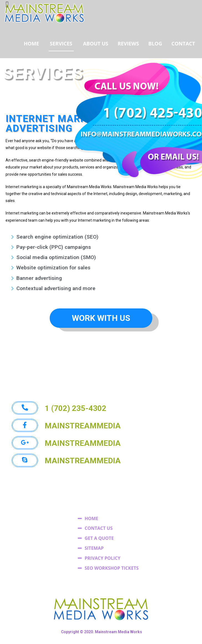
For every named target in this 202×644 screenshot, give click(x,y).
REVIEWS (128, 44)
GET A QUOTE (99, 538)
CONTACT (183, 44)
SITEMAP (94, 548)
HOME (31, 44)
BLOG (155, 44)
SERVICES (61, 44)
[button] (101, 318)
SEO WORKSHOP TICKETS (112, 568)
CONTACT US (99, 528)
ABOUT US (96, 44)
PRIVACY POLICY (103, 558)
